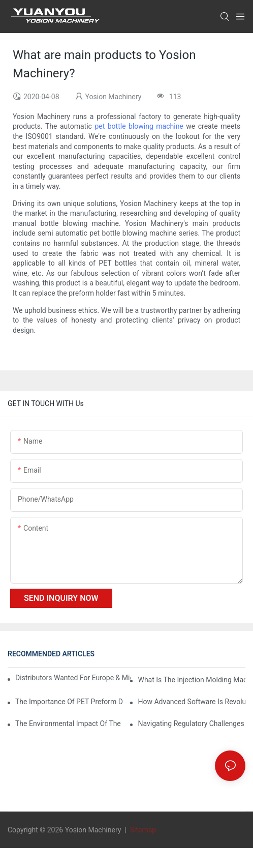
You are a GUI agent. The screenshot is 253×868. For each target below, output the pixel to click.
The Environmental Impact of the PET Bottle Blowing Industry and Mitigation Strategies (69, 724)
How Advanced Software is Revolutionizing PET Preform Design (192, 702)
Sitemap (142, 830)
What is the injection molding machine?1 (192, 680)
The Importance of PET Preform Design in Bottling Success (69, 702)
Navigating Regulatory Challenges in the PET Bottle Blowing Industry (192, 724)
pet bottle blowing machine (139, 126)
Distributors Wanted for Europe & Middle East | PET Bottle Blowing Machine (73, 678)
